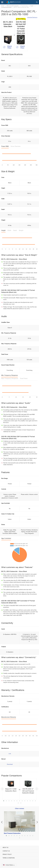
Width (9, 231)
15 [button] (21, 803)
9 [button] (25, 801)
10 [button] (27, 801)
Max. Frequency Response (10, 379)
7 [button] (20, 801)
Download (10, 764)
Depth (15, 231)
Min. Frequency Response (10, 375)
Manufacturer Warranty (9, 717)
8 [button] (22, 801)
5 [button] (14, 801)
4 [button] (12, 801)
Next (37, 789)
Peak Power (24, 379)
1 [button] (4, 801)
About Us (5, 848)
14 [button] (18, 803)
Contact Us (6, 851)
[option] (19, 789)
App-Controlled (6, 539)
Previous (2, 789)
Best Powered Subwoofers (12, 833)
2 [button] (6, 801)
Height (3, 231)
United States (9, 865)
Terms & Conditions (9, 858)
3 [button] (9, 801)
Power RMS (5, 146)
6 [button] (17, 801)
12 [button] (33, 801)
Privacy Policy (7, 854)
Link (10, 754)
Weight (21, 231)
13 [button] (35, 801)
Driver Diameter (16, 146)
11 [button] (30, 801)
